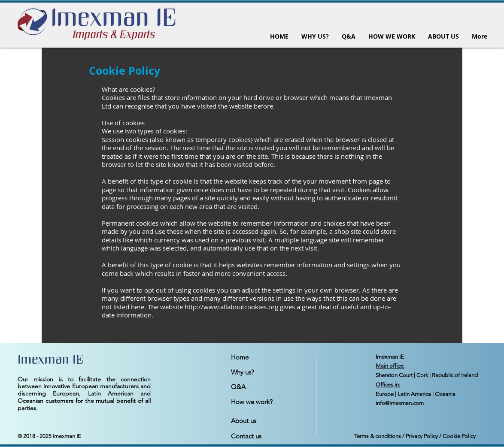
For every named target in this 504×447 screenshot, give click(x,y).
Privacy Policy (422, 436)
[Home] (261, 357)
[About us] (261, 421)
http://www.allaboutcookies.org (231, 307)
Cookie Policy (459, 436)
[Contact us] (261, 436)
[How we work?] (261, 402)
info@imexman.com (400, 403)
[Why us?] (261, 372)
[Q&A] (261, 387)
